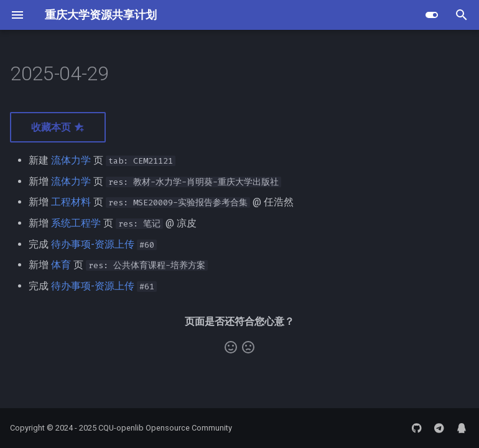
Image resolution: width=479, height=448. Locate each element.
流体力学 (71, 160)
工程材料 (71, 202)
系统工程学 (76, 223)
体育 (61, 265)
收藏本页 (58, 127)
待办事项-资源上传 (93, 244)
